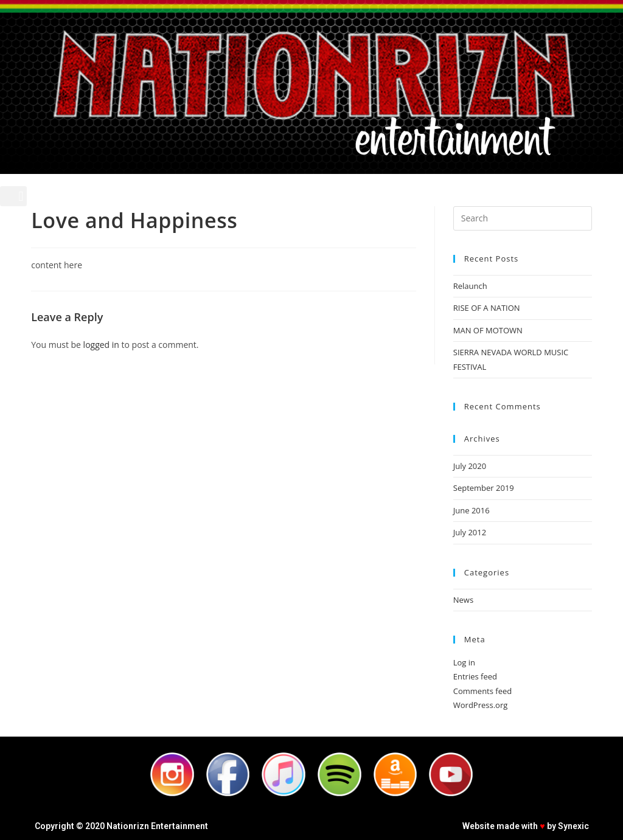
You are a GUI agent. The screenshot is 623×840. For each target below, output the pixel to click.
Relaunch (470, 286)
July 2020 (470, 466)
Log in (464, 662)
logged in (101, 345)
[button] (13, 196)
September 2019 (484, 488)
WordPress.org (481, 705)
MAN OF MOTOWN (488, 330)
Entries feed (475, 676)
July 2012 (470, 532)
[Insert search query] (523, 218)
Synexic (573, 826)
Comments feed (482, 691)
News (463, 600)
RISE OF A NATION (487, 308)
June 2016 (472, 510)
